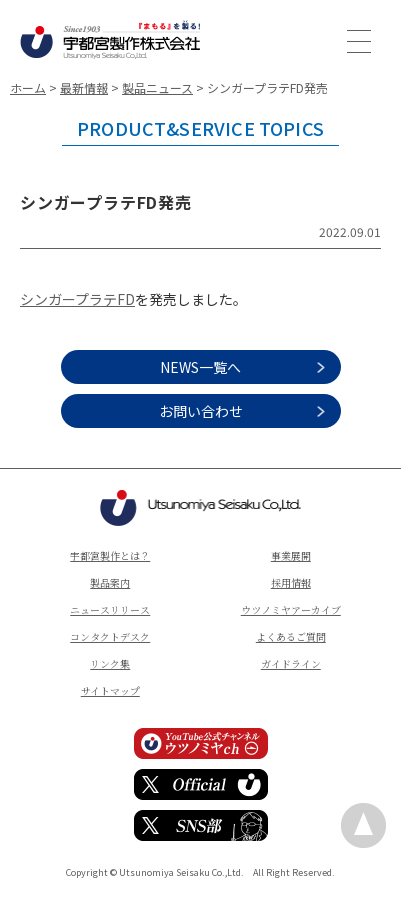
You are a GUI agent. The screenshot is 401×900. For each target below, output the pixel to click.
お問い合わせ (201, 411)
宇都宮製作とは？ (110, 555)
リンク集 (110, 663)
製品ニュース (157, 87)
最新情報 (84, 87)
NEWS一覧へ (200, 367)
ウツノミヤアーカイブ (291, 609)
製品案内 (110, 582)
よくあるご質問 (291, 636)
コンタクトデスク (110, 636)
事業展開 (291, 555)
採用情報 (291, 582)
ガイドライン (291, 663)
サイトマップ (110, 690)
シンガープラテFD (77, 299)
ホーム (28, 87)
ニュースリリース (110, 609)
